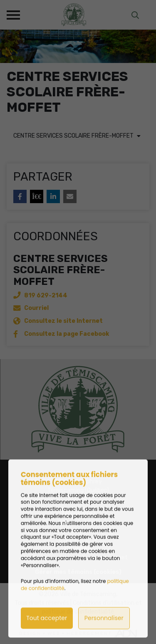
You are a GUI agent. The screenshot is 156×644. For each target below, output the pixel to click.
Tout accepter (47, 630)
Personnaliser (104, 630)
